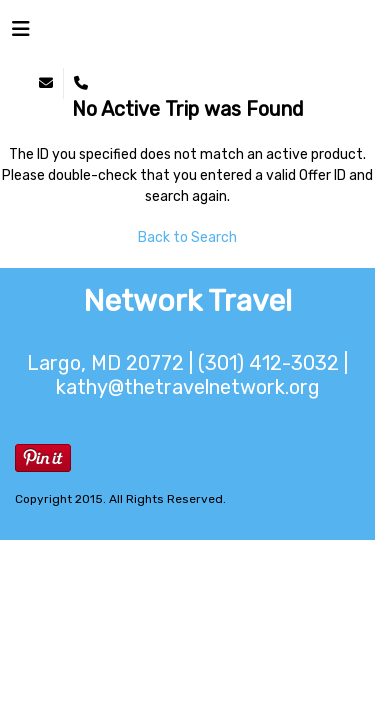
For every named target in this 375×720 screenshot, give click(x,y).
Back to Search (187, 237)
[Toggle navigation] (21, 34)
